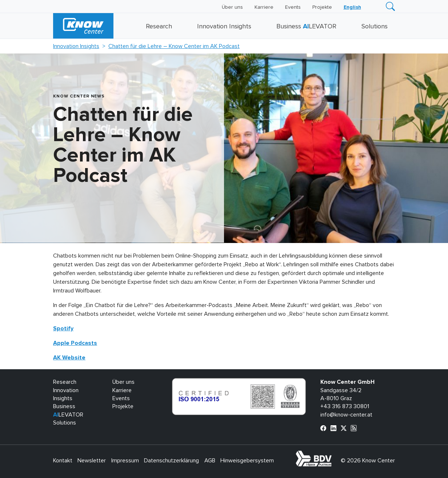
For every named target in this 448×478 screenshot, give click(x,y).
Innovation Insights (224, 27)
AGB (210, 461)
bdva (333, 455)
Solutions (375, 27)
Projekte (322, 7)
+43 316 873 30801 (345, 406)
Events (293, 7)
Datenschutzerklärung (171, 461)
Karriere (264, 7)
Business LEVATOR (306, 27)
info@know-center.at (346, 415)
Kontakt (63, 461)
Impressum (125, 461)
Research (159, 27)
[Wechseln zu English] (352, 7)
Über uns (232, 7)
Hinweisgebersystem (247, 461)
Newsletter (92, 461)
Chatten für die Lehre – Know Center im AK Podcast (174, 46)
